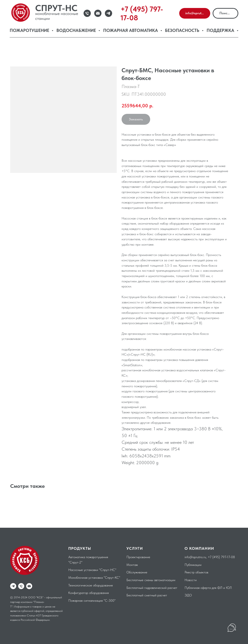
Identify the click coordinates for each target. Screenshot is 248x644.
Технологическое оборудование (91, 585)
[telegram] (13, 586)
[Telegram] (108, 13)
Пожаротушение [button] (30, 30)
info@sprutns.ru (195, 557)
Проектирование (138, 557)
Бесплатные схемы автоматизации (151, 580)
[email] (29, 586)
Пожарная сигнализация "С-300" (92, 600)
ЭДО (188, 595)
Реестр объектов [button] (196, 572)
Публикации (193, 565)
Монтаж (132, 565)
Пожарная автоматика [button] (131, 30)
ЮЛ (229, 588)
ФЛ (220, 588)
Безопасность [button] (183, 30)
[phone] (21, 586)
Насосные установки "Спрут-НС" (92, 570)
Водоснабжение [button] (77, 30)
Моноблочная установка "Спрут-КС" (94, 578)
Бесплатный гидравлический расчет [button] (152, 588)
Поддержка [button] (221, 30)
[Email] (98, 13)
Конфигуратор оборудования (89, 593)
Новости (191, 580)
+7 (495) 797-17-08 (221, 557)
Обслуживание (137, 572)
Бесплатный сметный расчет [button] (147, 595)
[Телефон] (87, 13)
